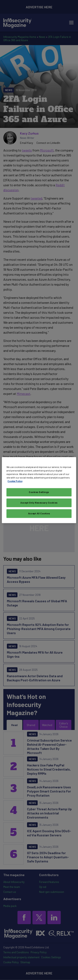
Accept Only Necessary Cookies (39, 503)
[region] (39, 490)
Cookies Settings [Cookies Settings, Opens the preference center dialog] (39, 492)
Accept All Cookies (39, 513)
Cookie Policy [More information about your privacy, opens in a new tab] (15, 481)
